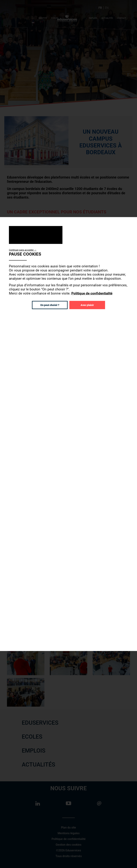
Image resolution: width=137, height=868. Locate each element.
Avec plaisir (87, 305)
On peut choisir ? (50, 305)
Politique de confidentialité (92, 293)
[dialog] (68, 434)
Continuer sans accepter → (23, 250)
